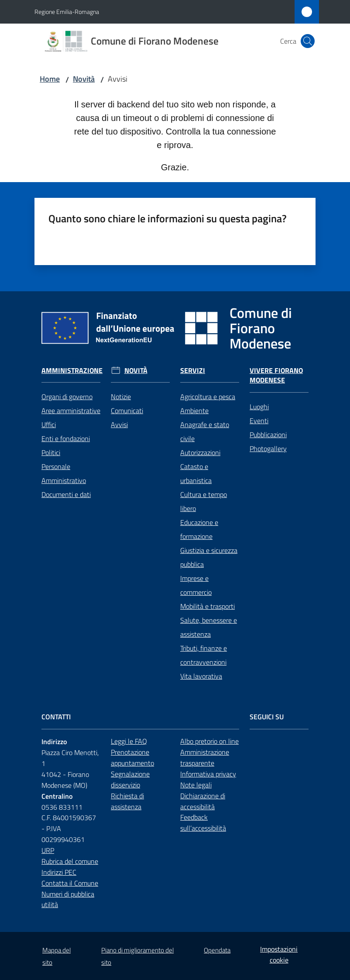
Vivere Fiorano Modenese (276, 376)
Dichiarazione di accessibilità (203, 801)
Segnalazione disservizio (130, 779)
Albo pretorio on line (209, 741)
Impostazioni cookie (279, 954)
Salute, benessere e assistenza (209, 627)
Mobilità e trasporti (208, 606)
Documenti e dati (66, 494)
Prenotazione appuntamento (132, 757)
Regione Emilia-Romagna (67, 12)
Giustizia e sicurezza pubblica (209, 557)
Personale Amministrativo (64, 473)
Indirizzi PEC (59, 872)
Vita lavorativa (201, 676)
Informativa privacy (208, 774)
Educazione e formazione (199, 529)
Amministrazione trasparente (205, 757)
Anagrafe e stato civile (205, 431)
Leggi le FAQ (129, 741)
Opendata (217, 950)
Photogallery (268, 449)
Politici (51, 452)
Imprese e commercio (196, 585)
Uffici (49, 424)
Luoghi (259, 407)
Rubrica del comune (70, 861)
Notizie (121, 397)
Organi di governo (67, 397)
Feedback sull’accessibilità (203, 823)
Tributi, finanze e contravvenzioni (204, 655)
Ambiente (194, 411)
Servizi (193, 371)
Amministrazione (72, 371)
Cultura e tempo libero (204, 501)
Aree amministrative (71, 411)
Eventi (259, 421)
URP (48, 850)
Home (50, 79)
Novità (84, 79)
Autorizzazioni (200, 452)
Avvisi (119, 424)
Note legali (196, 785)
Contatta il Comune (70, 883)
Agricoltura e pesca (208, 397)
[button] (308, 41)
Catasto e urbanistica (196, 473)
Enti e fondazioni (66, 438)
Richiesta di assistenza (127, 801)
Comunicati (127, 411)
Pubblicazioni (268, 435)
